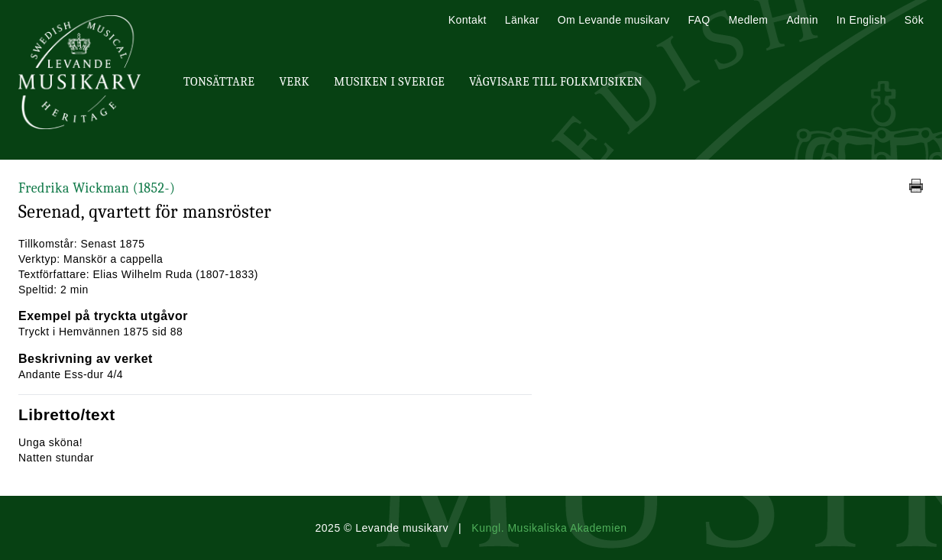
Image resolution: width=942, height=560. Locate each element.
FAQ (699, 20)
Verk (294, 82)
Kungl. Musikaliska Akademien (549, 528)
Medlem (748, 20)
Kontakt (468, 20)
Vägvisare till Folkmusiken (556, 82)
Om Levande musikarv (614, 20)
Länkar (522, 20)
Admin (802, 20)
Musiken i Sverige (389, 82)
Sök (914, 20)
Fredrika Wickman (97, 188)
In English (861, 20)
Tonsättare (219, 82)
